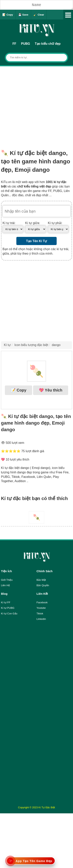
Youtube (41, 608)
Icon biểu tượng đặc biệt (31, 345)
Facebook (42, 602)
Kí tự (7, 345)
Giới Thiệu (7, 580)
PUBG (26, 44)
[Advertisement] (36, 105)
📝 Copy (8, 15)
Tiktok (40, 614)
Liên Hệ (5, 585)
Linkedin (41, 619)
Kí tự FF (6, 602)
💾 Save (23, 15)
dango (56, 345)
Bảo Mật (41, 580)
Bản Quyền (43, 585)
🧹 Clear (39, 15)
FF (14, 44)
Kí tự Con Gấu (9, 614)
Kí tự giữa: (33, 223)
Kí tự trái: (9, 223)
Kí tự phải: (55, 223)
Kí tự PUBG (8, 608)
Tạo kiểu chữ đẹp (48, 44)
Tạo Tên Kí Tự (36, 241)
